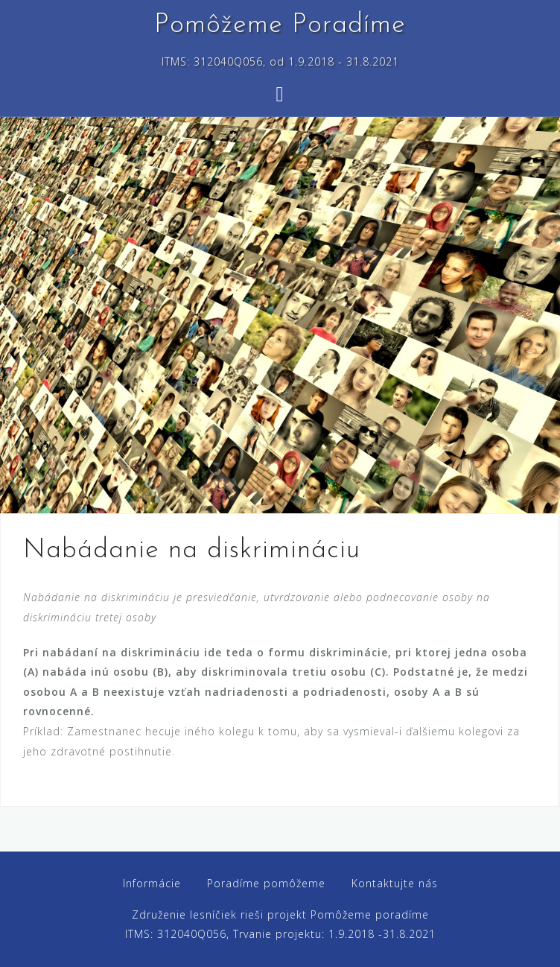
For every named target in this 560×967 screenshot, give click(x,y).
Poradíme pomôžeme (266, 883)
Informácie (152, 883)
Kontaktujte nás (395, 883)
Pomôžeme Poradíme (280, 25)
